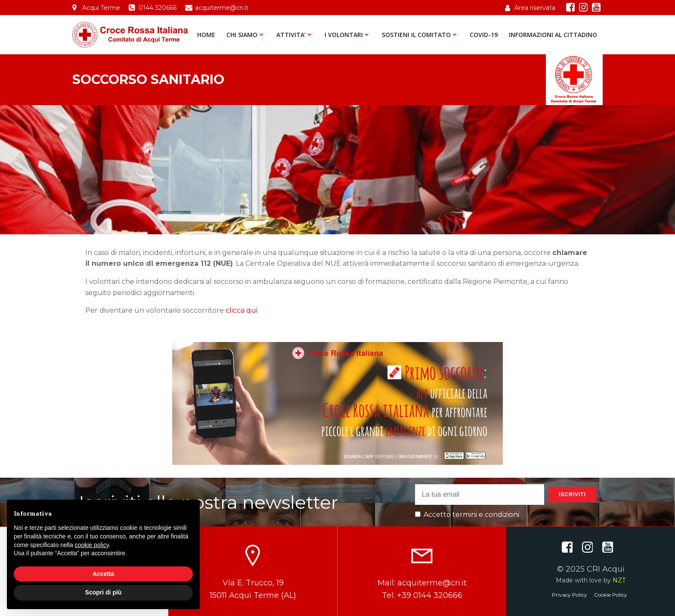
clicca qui (242, 310)
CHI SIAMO (246, 35)
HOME (206, 35)
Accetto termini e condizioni (467, 515)
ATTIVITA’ (295, 35)
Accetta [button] (104, 574)
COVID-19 (484, 35)
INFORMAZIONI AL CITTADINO (553, 35)
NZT (619, 580)
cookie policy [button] (92, 545)
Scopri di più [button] (104, 592)
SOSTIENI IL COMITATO (420, 35)
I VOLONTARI (348, 35)
